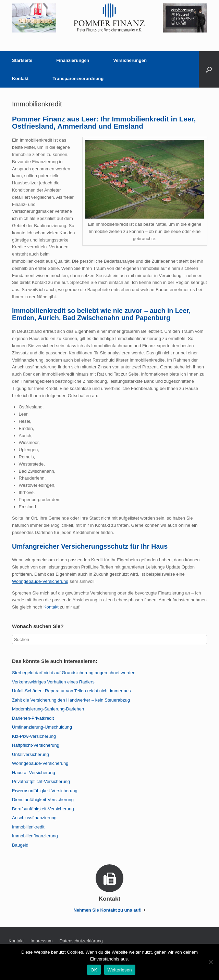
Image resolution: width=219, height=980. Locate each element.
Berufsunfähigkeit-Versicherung (43, 809)
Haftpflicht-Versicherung (36, 745)
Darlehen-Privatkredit (33, 718)
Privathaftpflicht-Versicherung (41, 781)
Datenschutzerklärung (81, 941)
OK (94, 970)
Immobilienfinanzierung (35, 836)
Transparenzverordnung (78, 79)
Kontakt (20, 79)
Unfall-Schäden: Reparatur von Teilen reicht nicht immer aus (71, 691)
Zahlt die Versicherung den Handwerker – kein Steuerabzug (71, 700)
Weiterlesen (120, 970)
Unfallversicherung (31, 754)
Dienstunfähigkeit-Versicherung (43, 800)
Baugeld (20, 845)
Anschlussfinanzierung (34, 818)
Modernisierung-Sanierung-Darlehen (48, 709)
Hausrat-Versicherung (34, 773)
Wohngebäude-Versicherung (40, 581)
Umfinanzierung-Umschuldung (42, 727)
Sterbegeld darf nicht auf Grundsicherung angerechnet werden (74, 673)
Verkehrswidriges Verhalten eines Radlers (53, 682)
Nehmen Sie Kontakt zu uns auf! (109, 910)
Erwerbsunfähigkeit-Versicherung (45, 791)
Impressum (41, 941)
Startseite (22, 60)
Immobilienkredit (28, 827)
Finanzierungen (73, 60)
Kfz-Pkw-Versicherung (34, 736)
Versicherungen (130, 60)
